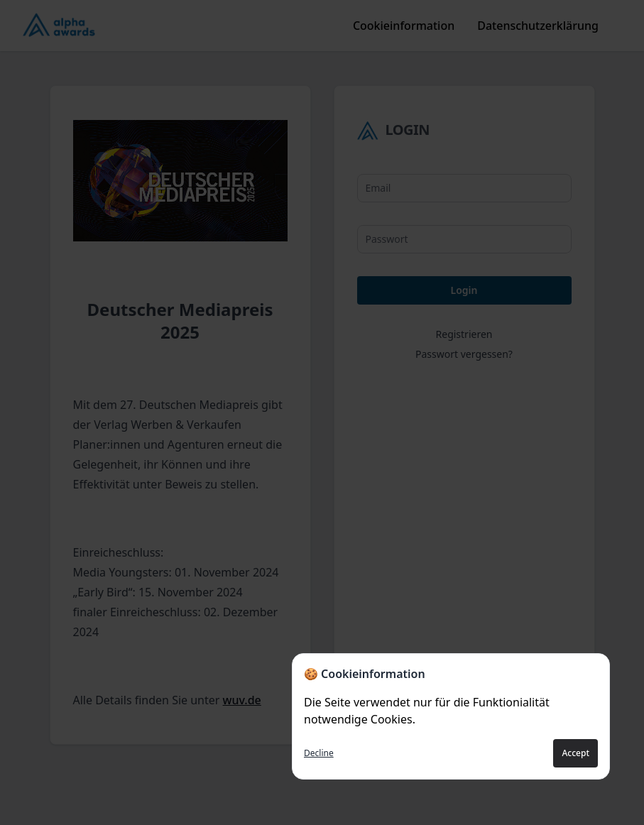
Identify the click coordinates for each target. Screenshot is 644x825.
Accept (575, 753)
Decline (319, 753)
